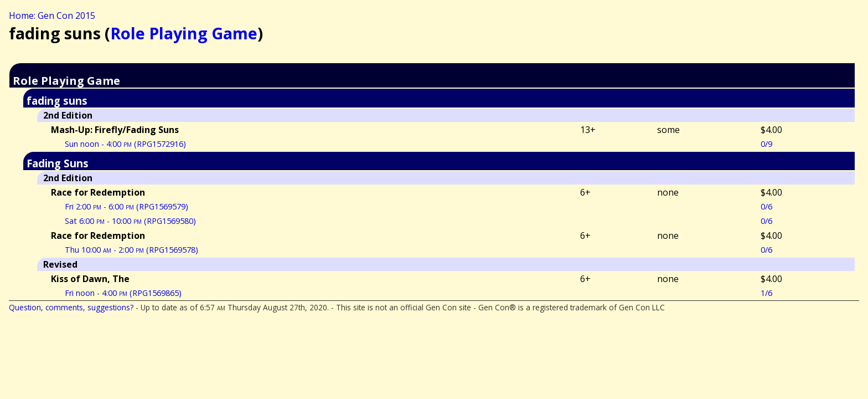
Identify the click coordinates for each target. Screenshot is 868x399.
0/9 (766, 144)
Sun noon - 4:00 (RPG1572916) (125, 144)
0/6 (766, 206)
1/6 (766, 293)
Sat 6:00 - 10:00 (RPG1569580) (130, 221)
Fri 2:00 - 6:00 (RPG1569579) (126, 206)
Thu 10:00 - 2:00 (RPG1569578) (131, 250)
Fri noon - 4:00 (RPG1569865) (123, 293)
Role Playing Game (184, 33)
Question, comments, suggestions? (71, 307)
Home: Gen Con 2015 (52, 16)
